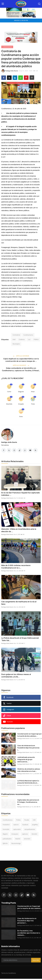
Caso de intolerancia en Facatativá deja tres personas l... (28, 748)
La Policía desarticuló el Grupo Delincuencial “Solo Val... (20, 639)
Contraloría (16, 335)
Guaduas (25, 825)
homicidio (6, 829)
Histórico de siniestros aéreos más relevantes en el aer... (29, 770)
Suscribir (36, 960)
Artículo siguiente (21, 365)
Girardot (34, 834)
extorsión (27, 839)
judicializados (7, 839)
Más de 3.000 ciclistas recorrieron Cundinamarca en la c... (16, 567)
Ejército (5, 843)
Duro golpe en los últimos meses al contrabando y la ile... (16, 676)
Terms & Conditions (9, 973)
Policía (18, 820)
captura (16, 825)
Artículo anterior (21, 356)
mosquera (15, 834)
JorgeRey (35, 825)
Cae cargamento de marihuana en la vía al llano (19, 603)
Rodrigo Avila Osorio (9, 442)
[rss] (34, 895)
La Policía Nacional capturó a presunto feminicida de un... (28, 782)
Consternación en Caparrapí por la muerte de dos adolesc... (30, 735)
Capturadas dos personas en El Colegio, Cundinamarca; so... (28, 802)
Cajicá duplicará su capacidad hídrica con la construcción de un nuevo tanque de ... (21, 360)
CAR (34, 820)
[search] (39, 4)
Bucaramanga (16, 843)
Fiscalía (27, 820)
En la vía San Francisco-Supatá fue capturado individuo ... (21, 494)
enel (14, 339)
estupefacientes (30, 829)
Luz (29, 339)
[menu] (3, 4)
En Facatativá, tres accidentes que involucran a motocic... (29, 933)
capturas (25, 834)
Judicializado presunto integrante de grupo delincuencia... (26, 759)
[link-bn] (21, 37)
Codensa (22, 339)
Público (36, 339)
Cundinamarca (28, 335)
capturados (17, 829)
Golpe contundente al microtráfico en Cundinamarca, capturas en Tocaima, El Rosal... (21, 369)
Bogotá (5, 834)
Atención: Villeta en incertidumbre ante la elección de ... (19, 530)
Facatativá (6, 825)
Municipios (16, 344)
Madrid (18, 839)
